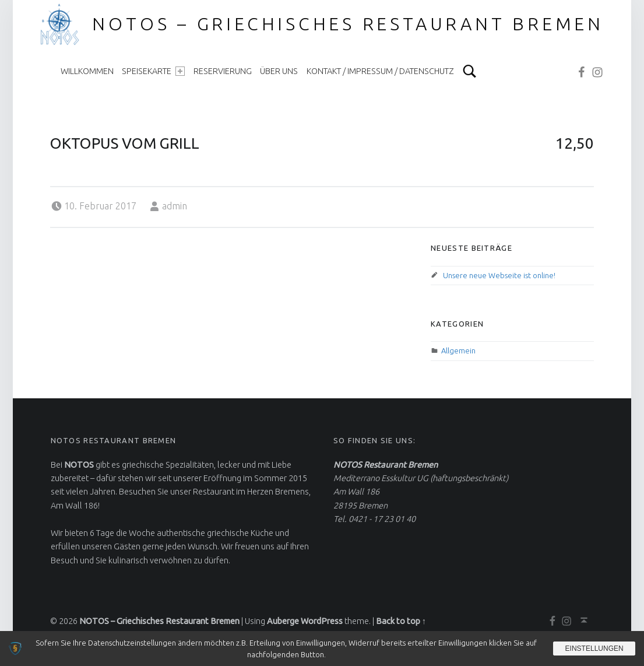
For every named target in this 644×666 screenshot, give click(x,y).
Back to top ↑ (401, 621)
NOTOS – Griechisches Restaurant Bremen (348, 24)
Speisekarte (153, 71)
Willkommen (87, 71)
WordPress (322, 621)
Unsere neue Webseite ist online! (499, 275)
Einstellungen (594, 649)
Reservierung (223, 71)
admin (175, 206)
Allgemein (458, 350)
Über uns (279, 71)
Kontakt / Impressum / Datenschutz (380, 71)
